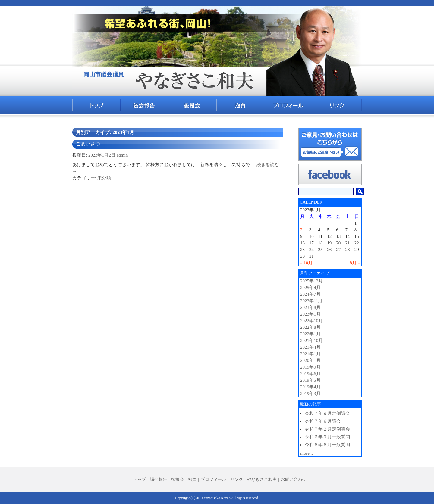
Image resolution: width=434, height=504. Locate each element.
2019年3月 (310, 394)
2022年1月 (310, 334)
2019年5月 (310, 380)
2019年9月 (310, 367)
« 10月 (306, 263)
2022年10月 (311, 321)
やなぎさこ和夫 (262, 479)
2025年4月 (310, 288)
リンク (237, 479)
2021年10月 (311, 341)
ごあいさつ (88, 144)
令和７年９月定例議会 (327, 413)
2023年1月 (310, 314)
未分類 (104, 178)
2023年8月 (310, 307)
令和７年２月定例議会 (327, 429)
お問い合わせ (294, 479)
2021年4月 (310, 347)
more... (307, 453)
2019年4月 (310, 387)
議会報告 (159, 479)
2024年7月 (310, 294)
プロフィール (213, 479)
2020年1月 (310, 360)
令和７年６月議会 (323, 421)
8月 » (355, 263)
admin (122, 155)
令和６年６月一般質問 (327, 445)
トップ (140, 479)
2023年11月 (311, 301)
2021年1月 (310, 354)
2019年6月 (310, 374)
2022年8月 (310, 327)
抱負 (192, 479)
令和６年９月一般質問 (327, 437)
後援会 (178, 479)
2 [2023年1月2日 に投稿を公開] (301, 230)
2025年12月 (311, 281)
